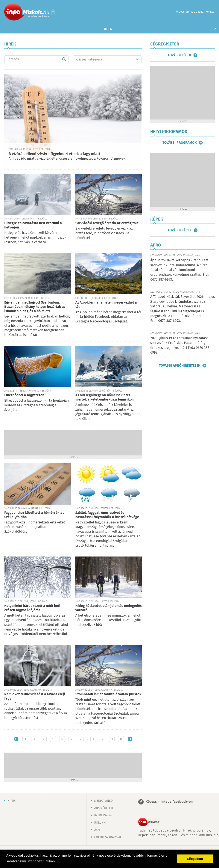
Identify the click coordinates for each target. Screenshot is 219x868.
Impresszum (103, 815)
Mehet (64, 59)
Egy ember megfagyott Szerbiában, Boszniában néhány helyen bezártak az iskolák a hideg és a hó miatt (35, 307)
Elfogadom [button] (195, 859)
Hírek (108, 29)
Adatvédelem (104, 808)
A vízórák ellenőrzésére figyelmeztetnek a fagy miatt (55, 154)
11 (121, 739)
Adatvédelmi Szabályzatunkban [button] (31, 861)
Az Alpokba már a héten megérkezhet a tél (106, 305)
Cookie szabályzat (108, 837)
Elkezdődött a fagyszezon (24, 395)
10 (112, 739)
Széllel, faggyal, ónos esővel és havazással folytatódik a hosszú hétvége (107, 515)
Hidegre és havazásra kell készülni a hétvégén (33, 225)
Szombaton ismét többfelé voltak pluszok (108, 694)
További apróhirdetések (180, 366)
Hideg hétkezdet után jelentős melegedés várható (109, 608)
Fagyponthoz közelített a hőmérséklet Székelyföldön (34, 515)
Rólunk (100, 823)
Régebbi (130, 739)
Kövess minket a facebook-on (169, 802)
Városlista (53, 12)
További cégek (179, 55)
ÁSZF (97, 830)
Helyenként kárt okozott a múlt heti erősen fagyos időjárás (32, 608)
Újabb (16, 739)
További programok (180, 143)
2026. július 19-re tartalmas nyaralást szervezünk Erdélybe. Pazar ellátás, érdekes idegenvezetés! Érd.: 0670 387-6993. (180, 345)
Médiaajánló (103, 801)
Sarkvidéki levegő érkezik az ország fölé (107, 223)
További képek (180, 230)
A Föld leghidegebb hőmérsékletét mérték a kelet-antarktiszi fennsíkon (104, 397)
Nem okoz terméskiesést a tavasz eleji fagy (35, 696)
